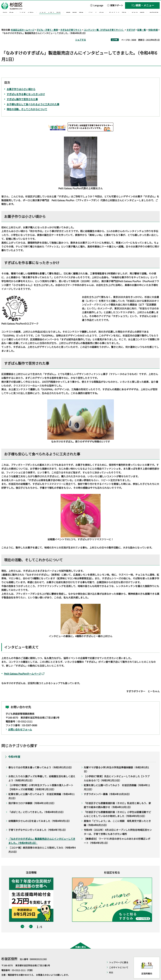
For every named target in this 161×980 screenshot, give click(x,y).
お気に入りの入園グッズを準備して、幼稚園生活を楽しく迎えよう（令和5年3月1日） (42, 771)
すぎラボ (131, 22)
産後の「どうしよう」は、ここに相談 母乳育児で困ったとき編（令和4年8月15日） (117, 815)
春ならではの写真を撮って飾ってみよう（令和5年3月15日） (41, 760)
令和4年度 (153, 22)
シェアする (81, 32)
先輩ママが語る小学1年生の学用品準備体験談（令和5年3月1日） (116, 762)
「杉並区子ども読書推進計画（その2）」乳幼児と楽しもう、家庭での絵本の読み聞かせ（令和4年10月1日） (117, 797)
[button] (97, 5)
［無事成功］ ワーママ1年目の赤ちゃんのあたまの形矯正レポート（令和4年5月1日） (117, 833)
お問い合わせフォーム (20, 722)
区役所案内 (147, 966)
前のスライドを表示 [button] (22, 919)
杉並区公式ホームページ (23, 22)
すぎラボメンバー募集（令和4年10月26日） (107, 786)
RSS (111, 965)
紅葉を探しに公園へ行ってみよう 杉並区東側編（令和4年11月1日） (41, 789)
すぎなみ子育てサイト (71, 22)
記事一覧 (142, 22)
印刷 (116, 32)
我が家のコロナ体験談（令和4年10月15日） (32, 795)
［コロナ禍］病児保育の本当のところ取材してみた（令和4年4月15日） (42, 842)
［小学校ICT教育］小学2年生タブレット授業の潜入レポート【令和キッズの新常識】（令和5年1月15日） (41, 780)
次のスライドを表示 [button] (31, 919)
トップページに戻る (119, 955)
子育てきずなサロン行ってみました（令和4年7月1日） (38, 822)
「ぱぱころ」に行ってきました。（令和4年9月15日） (37, 804)
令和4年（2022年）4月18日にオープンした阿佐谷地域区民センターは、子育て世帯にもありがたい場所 (118, 824)
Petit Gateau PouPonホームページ (24, 666)
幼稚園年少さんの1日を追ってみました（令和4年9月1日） (40, 813)
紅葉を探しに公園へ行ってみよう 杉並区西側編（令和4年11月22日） (117, 780)
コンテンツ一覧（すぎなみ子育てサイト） (104, 22)
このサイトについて (119, 960)
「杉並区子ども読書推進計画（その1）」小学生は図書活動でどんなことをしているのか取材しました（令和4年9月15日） (117, 806)
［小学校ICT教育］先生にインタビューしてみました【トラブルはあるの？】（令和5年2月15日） (117, 771)
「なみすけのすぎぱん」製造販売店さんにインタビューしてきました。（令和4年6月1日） (42, 833)
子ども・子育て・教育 (47, 22)
